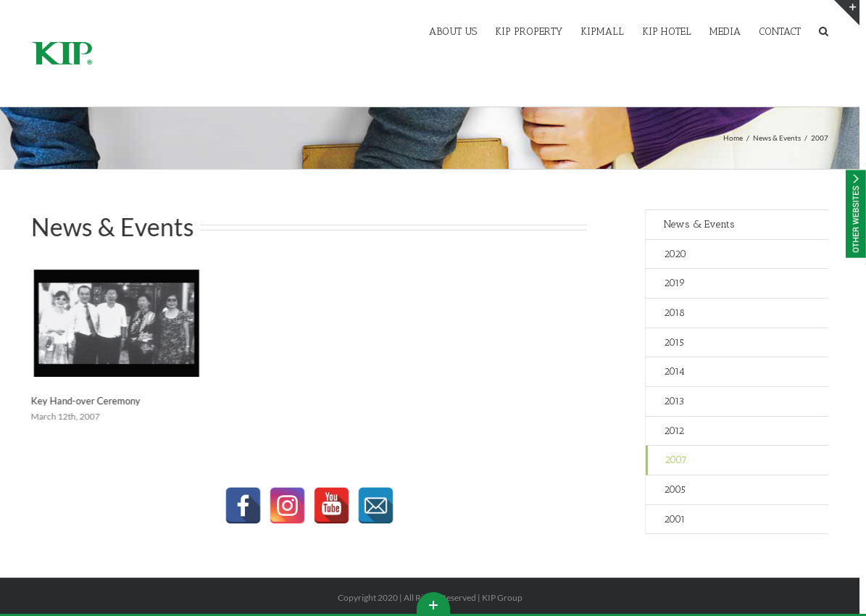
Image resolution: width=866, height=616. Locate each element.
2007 (676, 460)
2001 (675, 519)
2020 (675, 254)
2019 (675, 283)
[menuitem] (462, 30)
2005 (675, 490)
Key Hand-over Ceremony (81, 401)
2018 (674, 313)
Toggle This (433, 603)
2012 (674, 431)
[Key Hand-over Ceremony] (112, 323)
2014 (674, 371)
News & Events (699, 224)
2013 (674, 401)
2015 (674, 342)
